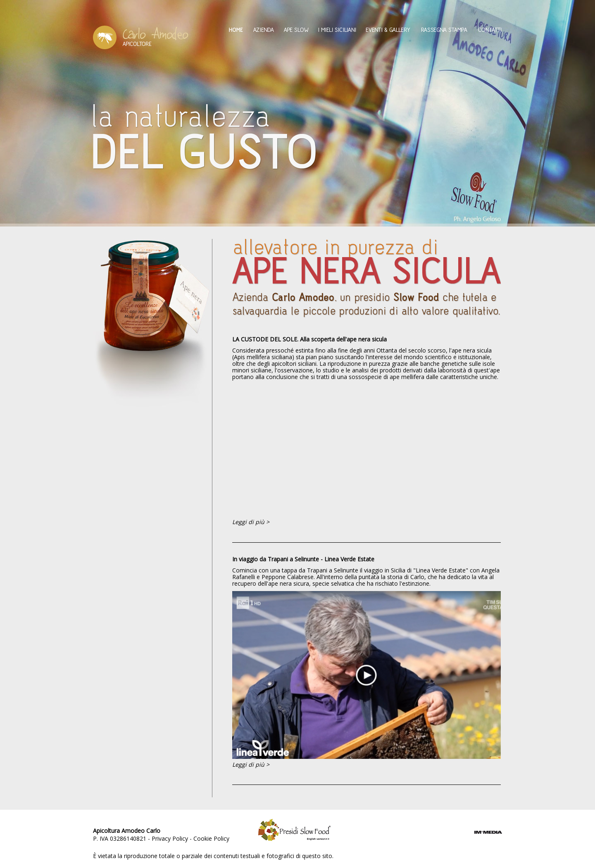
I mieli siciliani (337, 30)
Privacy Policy (170, 838)
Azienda (263, 30)
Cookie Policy (211, 838)
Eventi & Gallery (388, 30)
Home (236, 30)
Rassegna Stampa (444, 30)
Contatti (490, 30)
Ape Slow (296, 30)
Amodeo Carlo (141, 37)
